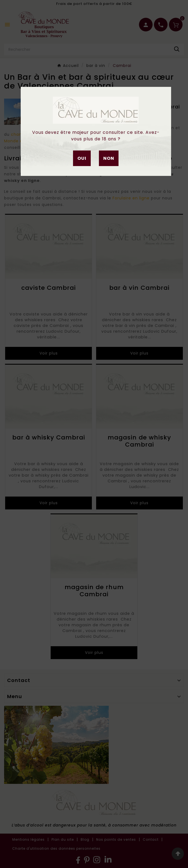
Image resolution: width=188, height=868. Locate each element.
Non (109, 158)
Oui (82, 158)
